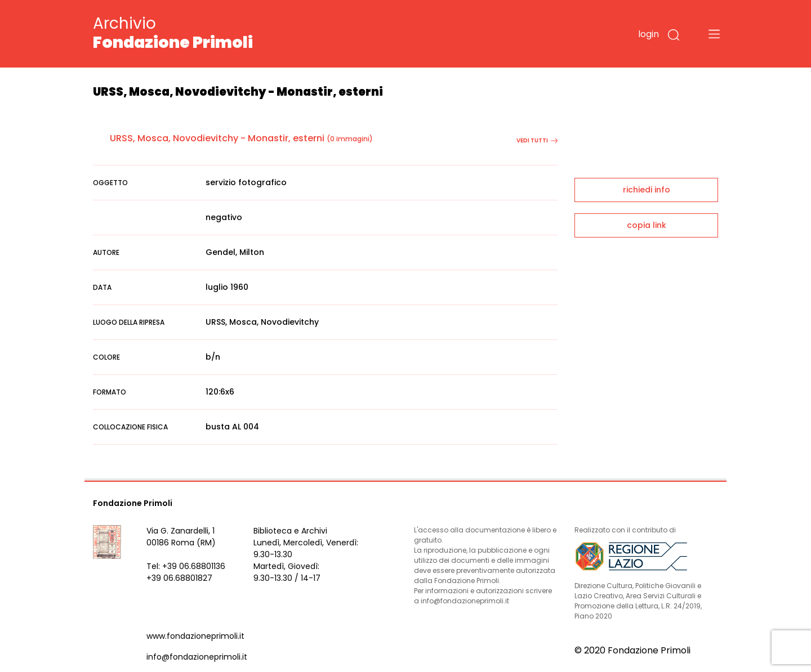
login (649, 34)
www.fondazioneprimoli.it (195, 636)
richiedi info (647, 190)
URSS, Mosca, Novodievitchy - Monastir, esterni (217, 138)
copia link (647, 225)
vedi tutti (537, 140)
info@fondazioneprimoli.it (197, 657)
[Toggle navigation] (714, 34)
